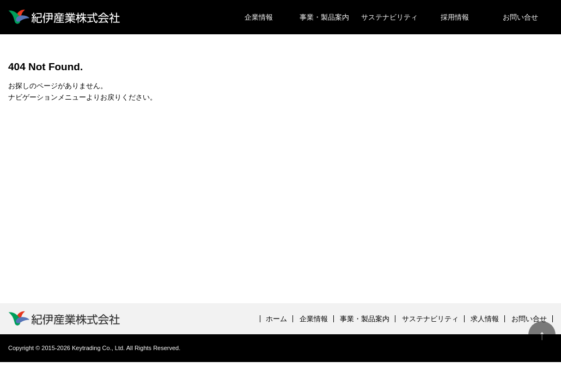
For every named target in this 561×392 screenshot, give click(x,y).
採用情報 (455, 17)
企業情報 (259, 17)
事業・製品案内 (324, 17)
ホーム (276, 319)
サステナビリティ (389, 17)
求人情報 (485, 319)
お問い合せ (520, 17)
